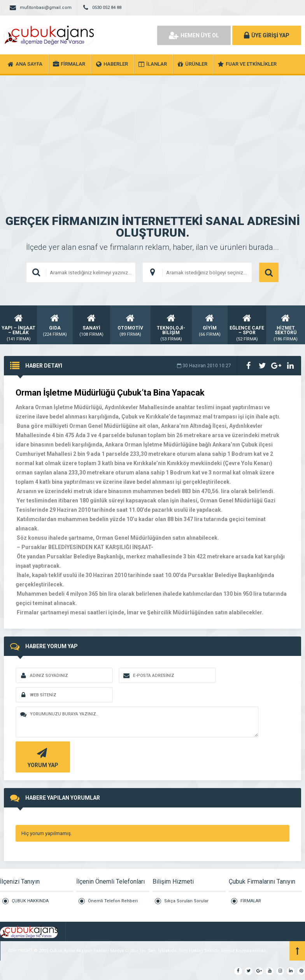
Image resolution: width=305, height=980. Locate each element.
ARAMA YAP (269, 272)
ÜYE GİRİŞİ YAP (267, 35)
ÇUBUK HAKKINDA (30, 901)
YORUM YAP (42, 757)
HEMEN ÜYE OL (194, 35)
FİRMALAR (251, 901)
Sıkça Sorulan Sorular (186, 901)
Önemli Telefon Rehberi (113, 901)
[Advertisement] (152, 134)
